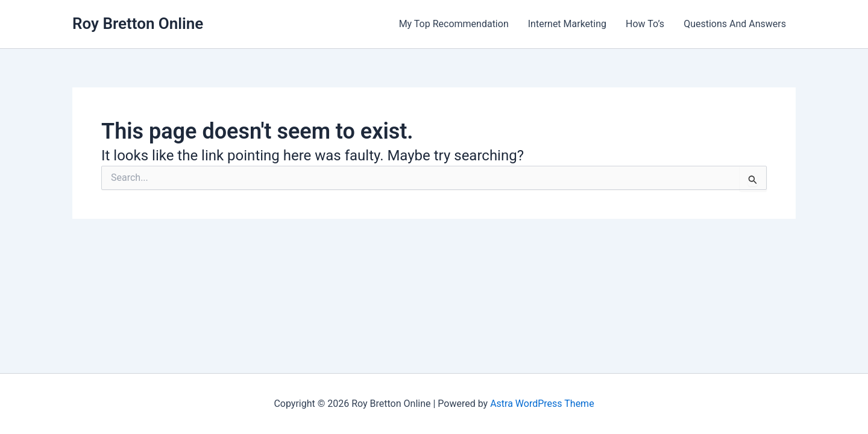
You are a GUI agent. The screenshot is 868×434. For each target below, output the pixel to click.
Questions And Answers (735, 24)
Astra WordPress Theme (542, 404)
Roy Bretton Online (138, 24)
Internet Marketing (567, 24)
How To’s (645, 24)
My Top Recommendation (454, 24)
